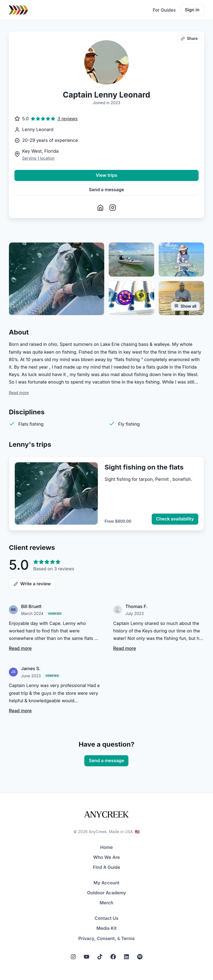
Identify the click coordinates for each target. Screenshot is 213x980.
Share (189, 38)
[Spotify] (140, 957)
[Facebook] (113, 957)
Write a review (32, 584)
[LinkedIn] (126, 957)
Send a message (107, 190)
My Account (106, 883)
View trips (106, 175)
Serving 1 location (38, 158)
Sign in (192, 10)
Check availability (175, 519)
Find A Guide (106, 867)
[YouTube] (87, 957)
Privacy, (87, 938)
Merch (106, 903)
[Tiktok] (100, 957)
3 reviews (68, 119)
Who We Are (106, 857)
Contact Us (106, 918)
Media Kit (107, 928)
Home (106, 847)
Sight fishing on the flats (144, 467)
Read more (19, 393)
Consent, (106, 938)
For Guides (164, 10)
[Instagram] (73, 957)
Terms (128, 938)
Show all (185, 306)
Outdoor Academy (107, 893)
